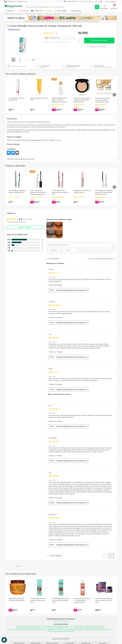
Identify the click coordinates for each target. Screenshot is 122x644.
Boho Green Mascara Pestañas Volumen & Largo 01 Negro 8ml (27, 630)
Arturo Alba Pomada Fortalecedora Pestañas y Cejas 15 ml (87, 626)
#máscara (66, 42)
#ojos (52, 42)
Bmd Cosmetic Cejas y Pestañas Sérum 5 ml (56, 626)
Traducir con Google (55, 285)
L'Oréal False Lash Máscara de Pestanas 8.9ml (98, 630)
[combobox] (104, 259)
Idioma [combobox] (73, 250)
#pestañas (58, 42)
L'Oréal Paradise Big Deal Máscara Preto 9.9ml (61, 631)
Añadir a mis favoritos (96, 47)
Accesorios (56, 621)
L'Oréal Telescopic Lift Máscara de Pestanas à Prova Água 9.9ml (65, 630)
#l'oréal (46, 42)
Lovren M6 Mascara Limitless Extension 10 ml (29, 626)
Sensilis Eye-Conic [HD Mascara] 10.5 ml (58, 628)
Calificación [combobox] (56, 250)
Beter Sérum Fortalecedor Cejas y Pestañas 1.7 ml (30, 628)
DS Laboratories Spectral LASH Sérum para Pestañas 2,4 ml (87, 628)
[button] (99, 1)
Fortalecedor (65, 621)
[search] (97, 7)
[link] (20, 219)
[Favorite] (26, 79)
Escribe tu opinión (25, 227)
